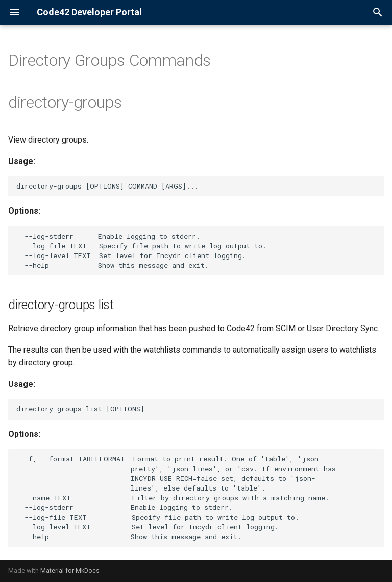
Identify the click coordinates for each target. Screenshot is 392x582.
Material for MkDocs (70, 571)
